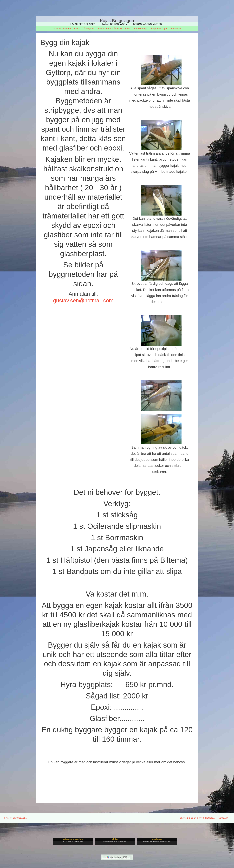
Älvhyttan (89, 29)
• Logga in (223, 818)
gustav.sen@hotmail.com (83, 300)
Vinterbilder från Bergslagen (114, 29)
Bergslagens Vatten (148, 24)
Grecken (176, 29)
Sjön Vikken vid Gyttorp (67, 29)
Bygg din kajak (159, 29)
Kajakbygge (141, 29)
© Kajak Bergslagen (15, 818)
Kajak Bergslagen (83, 24)
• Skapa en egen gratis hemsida (197, 818)
